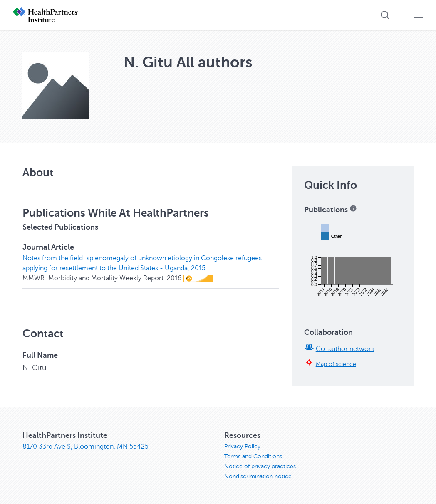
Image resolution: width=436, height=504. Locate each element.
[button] (385, 15)
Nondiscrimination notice (258, 476)
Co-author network (345, 349)
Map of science (336, 364)
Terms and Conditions (253, 456)
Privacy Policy (242, 446)
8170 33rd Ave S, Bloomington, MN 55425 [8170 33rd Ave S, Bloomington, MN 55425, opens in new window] (85, 447)
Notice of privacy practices (260, 466)
